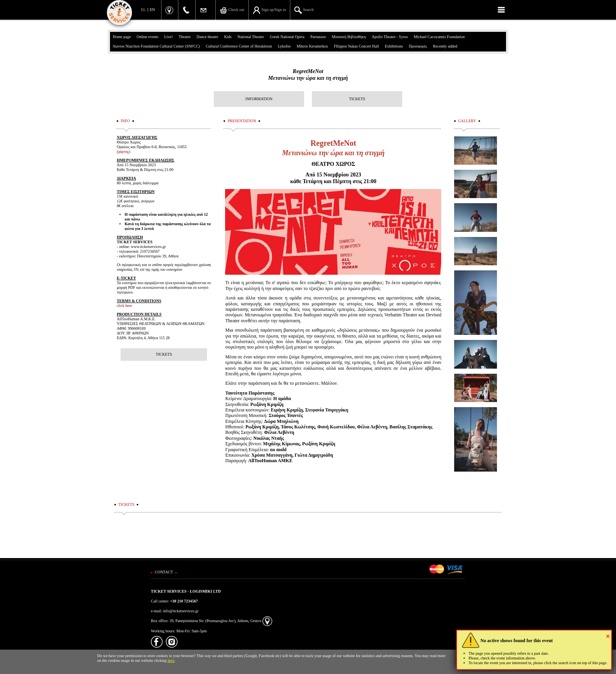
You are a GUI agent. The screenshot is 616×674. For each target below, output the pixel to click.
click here (124, 306)
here (171, 660)
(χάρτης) (123, 152)
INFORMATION (259, 99)
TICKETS (357, 99)
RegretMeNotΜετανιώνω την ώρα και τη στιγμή (308, 75)
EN (152, 10)
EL (143, 10)
